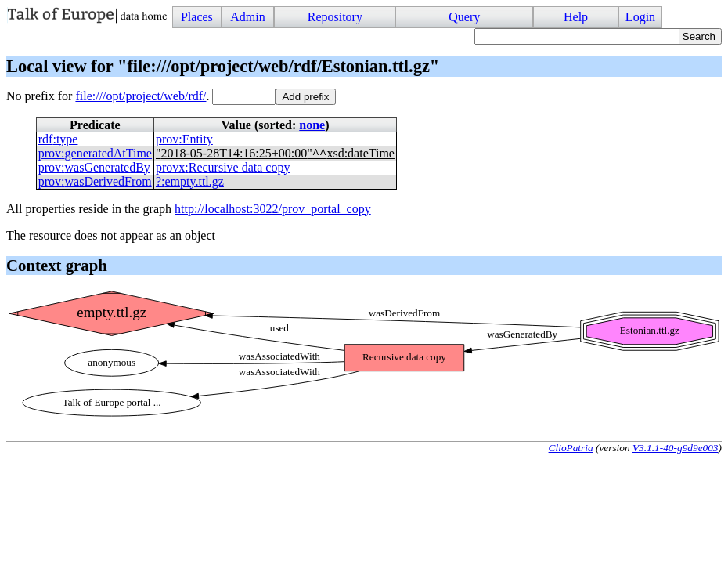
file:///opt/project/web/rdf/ (141, 96)
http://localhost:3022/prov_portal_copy (273, 209)
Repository (335, 17)
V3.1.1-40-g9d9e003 (676, 448)
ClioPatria (571, 448)
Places (197, 17)
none (312, 125)
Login (640, 17)
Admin (247, 17)
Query (464, 17)
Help (576, 17)
